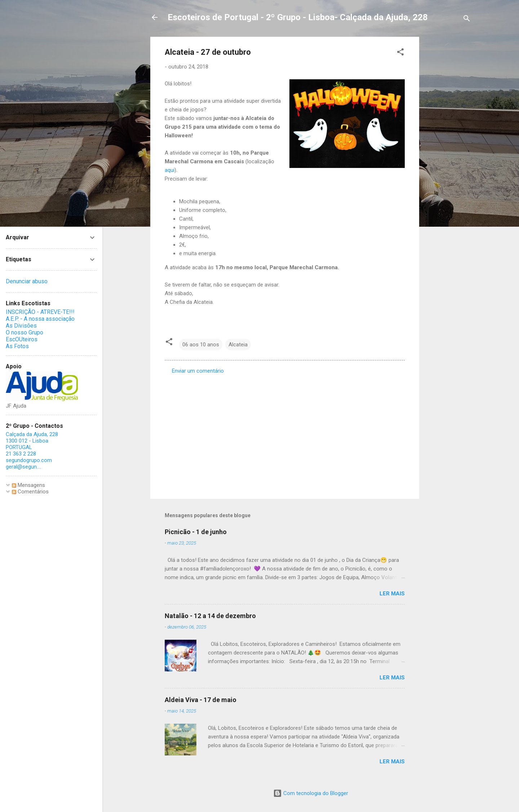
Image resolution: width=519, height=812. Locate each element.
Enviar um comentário (198, 371)
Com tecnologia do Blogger (311, 793)
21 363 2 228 (21, 454)
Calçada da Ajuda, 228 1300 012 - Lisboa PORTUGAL (32, 441)
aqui (170, 170)
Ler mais (392, 594)
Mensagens (28, 485)
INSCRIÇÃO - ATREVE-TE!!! (40, 312)
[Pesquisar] (467, 20)
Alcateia (238, 345)
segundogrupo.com (29, 460)
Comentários (30, 492)
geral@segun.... (23, 467)
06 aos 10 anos (201, 345)
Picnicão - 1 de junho (196, 532)
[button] (400, 53)
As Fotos (17, 346)
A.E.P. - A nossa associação (40, 319)
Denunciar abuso (27, 281)
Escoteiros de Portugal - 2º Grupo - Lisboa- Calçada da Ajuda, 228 (298, 17)
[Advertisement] (448, 145)
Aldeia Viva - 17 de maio (201, 700)
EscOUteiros (22, 339)
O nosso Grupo (25, 332)
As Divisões (21, 326)
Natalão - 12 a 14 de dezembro (210, 616)
